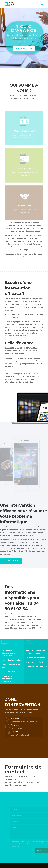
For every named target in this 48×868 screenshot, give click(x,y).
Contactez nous (11, 561)
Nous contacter (24, 50)
